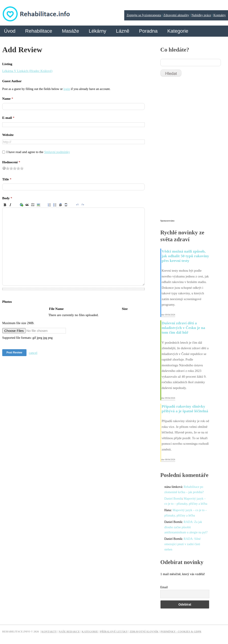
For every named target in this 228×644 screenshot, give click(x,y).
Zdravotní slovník (144, 632)
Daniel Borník (173, 499)
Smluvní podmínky (57, 152)
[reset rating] (4, 168)
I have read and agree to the (38, 152)
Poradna (148, 31)
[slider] (15, 168)
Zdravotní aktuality (176, 15)
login (67, 89)
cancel (33, 353)
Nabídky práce (201, 15)
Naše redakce (69, 632)
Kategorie (178, 31)
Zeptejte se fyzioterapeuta (144, 15)
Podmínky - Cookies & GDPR (181, 632)
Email (164, 587)
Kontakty (220, 15)
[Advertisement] (194, 150)
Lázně (123, 31)
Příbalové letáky (114, 632)
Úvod (10, 31)
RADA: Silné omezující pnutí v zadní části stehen (182, 544)
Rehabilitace (39, 31)
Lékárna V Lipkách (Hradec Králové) (27, 71)
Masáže (70, 31)
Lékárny (98, 31)
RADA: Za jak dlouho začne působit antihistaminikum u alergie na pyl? (186, 527)
